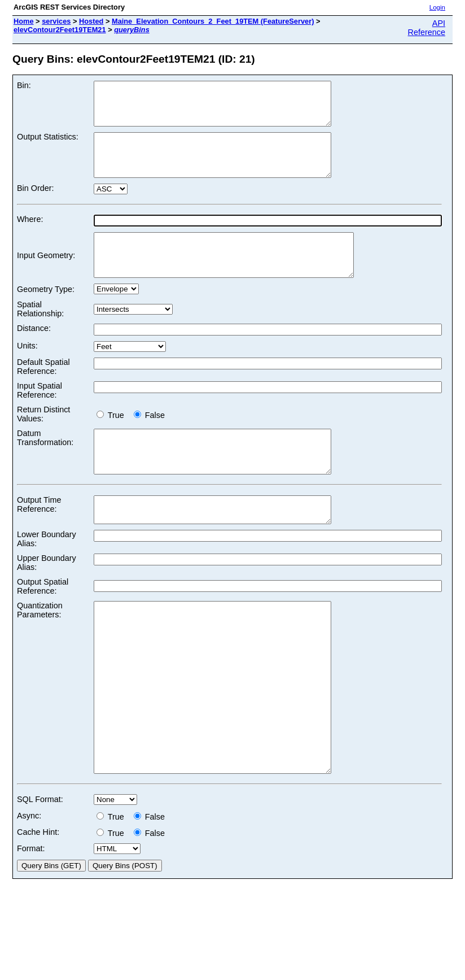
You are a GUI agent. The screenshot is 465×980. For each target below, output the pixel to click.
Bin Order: (36, 205)
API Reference (427, 28)
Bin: (24, 85)
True (113, 441)
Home (24, 21)
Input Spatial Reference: (40, 416)
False (149, 441)
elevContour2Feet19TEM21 (60, 30)
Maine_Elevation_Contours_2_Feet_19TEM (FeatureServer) (213, 21)
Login (437, 7)
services (56, 21)
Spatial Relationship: (40, 334)
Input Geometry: (46, 276)
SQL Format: (40, 872)
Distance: (34, 354)
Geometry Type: (46, 315)
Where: (30, 236)
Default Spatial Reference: (43, 392)
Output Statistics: (48, 145)
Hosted (91, 21)
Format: (31, 921)
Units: (27, 371)
